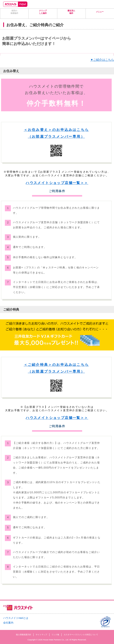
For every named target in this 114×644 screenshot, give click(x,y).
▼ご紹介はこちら (102, 60)
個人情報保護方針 (24, 635)
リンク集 (55, 635)
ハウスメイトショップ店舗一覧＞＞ (57, 183)
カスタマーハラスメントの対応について (81, 635)
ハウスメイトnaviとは (16, 618)
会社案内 (8, 623)
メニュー (100, 12)
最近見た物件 (71, 12)
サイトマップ (41, 635)
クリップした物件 (43, 12)
